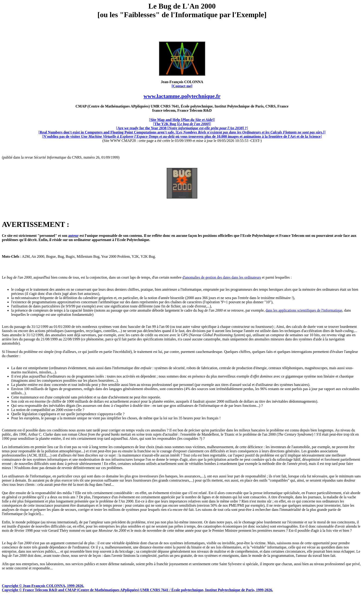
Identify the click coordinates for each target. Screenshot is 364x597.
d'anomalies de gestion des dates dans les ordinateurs (222, 277)
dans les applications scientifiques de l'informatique (304, 310)
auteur (73, 236)
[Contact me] (182, 86)
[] (182, 120)
